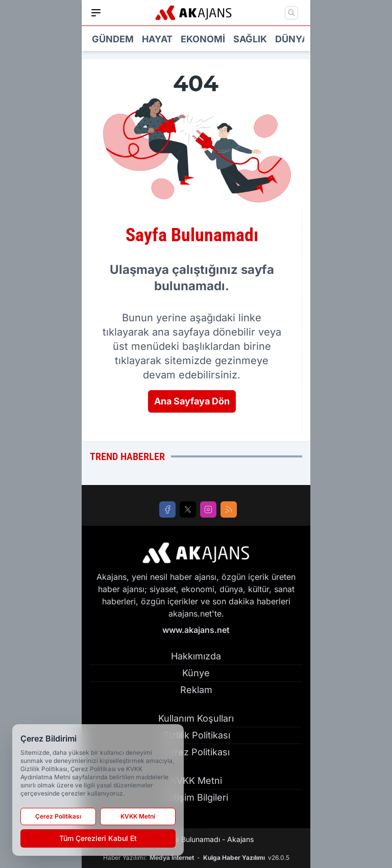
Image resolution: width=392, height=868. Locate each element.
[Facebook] (167, 509)
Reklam (196, 690)
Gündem (113, 39)
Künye (196, 673)
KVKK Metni (196, 781)
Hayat (157, 39)
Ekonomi (203, 39)
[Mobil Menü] (96, 13)
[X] (188, 509)
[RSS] (229, 509)
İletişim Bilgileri (196, 797)
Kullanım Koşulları (196, 718)
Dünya (292, 39)
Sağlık (250, 39)
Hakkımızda (196, 656)
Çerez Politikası (196, 752)
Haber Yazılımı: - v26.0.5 (196, 858)
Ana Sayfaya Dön (192, 401)
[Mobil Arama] (291, 13)
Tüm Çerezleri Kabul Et (98, 838)
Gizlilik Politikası (196, 735)
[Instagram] (208, 509)
